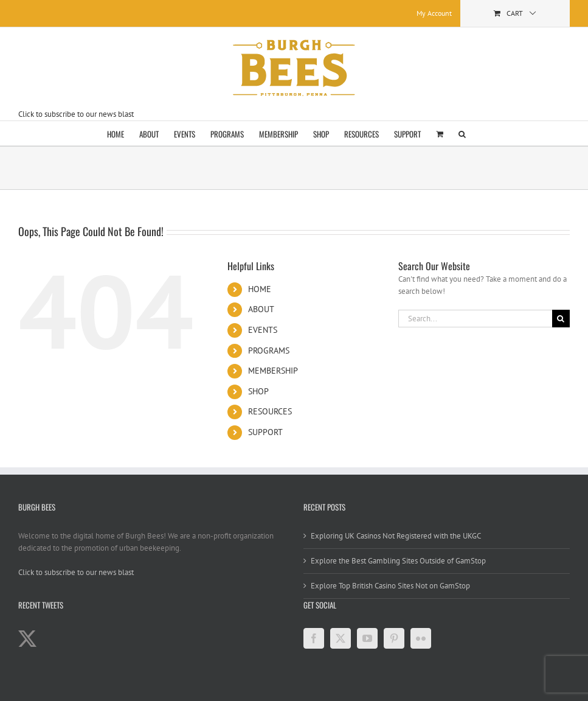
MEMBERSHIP (273, 371)
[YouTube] (367, 638)
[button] (462, 133)
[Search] (561, 319)
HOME (260, 289)
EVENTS (263, 330)
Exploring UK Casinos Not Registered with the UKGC (396, 536)
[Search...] (475, 319)
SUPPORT (265, 432)
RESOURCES (270, 411)
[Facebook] (314, 638)
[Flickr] (421, 638)
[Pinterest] (394, 638)
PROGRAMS (269, 350)
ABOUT (261, 309)
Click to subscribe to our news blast (76, 114)
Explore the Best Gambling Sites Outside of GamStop (398, 561)
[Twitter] (341, 638)
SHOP (258, 391)
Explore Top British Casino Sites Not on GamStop (390, 586)
